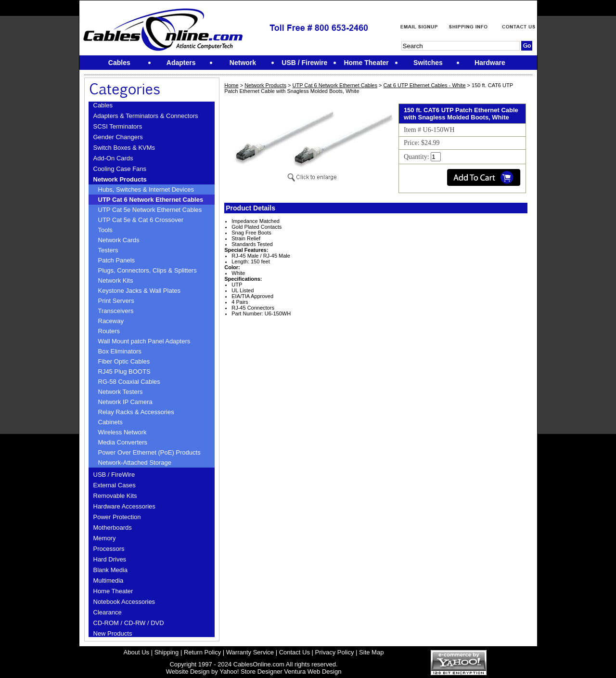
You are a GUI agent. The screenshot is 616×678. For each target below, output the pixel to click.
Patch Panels (117, 260)
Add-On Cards (113, 158)
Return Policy (202, 652)
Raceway (111, 321)
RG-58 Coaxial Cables (129, 382)
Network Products (120, 179)
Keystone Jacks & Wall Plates (139, 291)
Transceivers (116, 311)
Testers (108, 250)
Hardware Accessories (124, 506)
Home (231, 85)
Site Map (371, 652)
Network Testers (121, 392)
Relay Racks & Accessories (136, 412)
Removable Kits (115, 496)
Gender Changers (118, 137)
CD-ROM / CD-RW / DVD (129, 623)
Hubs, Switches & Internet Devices (146, 189)
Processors (109, 549)
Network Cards (119, 240)
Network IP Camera (125, 402)
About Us (136, 652)
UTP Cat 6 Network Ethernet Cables (151, 200)
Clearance (108, 612)
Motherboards (113, 528)
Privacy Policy (335, 652)
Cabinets (110, 422)
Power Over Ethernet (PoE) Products (149, 452)
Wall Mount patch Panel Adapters (144, 341)
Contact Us (295, 652)
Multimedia (109, 580)
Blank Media (111, 570)
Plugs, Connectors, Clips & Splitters (148, 270)
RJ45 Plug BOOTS (124, 372)
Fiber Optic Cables (124, 361)
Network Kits (116, 280)
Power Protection (117, 517)
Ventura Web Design (313, 671)
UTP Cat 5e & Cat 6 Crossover (141, 220)
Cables (103, 105)
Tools (105, 230)
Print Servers (116, 301)
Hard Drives (110, 559)
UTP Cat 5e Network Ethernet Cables (150, 210)
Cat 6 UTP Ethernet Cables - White (425, 85)
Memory (105, 538)
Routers (109, 331)
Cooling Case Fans (120, 169)
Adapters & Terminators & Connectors (146, 116)
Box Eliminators (120, 351)
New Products (113, 633)
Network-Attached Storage (135, 463)
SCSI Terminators (118, 126)
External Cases (115, 485)
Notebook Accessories (124, 602)
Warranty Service (250, 652)
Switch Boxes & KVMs (124, 148)
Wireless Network (122, 432)
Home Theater (113, 591)
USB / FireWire (114, 475)
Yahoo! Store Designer (251, 671)
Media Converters (123, 442)
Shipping (167, 652)
